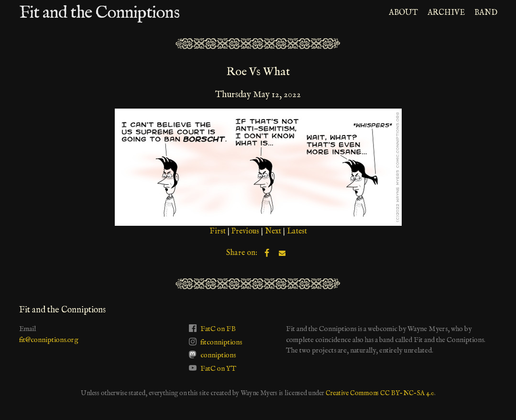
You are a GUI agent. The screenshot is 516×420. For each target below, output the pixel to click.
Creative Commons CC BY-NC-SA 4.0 (380, 393)
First (218, 232)
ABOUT (403, 13)
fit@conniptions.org (49, 340)
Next (273, 232)
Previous (245, 232)
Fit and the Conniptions (99, 13)
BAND (486, 13)
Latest (297, 232)
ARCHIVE (446, 13)
